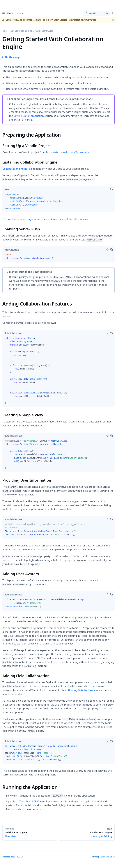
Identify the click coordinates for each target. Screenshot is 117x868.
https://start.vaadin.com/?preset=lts (67, 152)
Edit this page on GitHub (101, 857)
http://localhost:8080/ (26, 801)
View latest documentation (83, 20)
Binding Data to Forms (81, 690)
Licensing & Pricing (87, 834)
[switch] (107, 249)
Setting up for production (29, 116)
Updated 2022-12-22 (11, 857)
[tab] (7, 189)
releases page (25, 219)
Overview (30, 834)
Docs (10, 13)
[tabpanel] (58, 203)
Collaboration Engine (21, 31)
